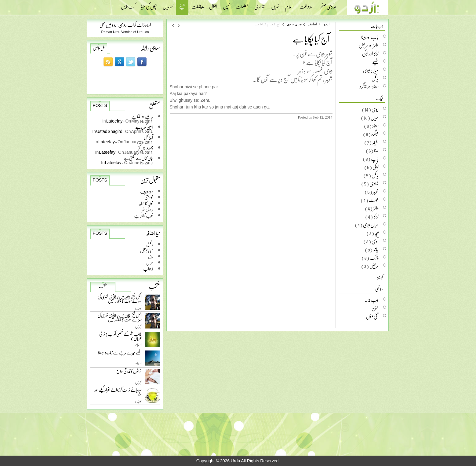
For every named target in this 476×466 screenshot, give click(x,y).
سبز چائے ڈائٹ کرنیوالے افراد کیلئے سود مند (118, 393)
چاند (376, 249)
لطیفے (182, 7)
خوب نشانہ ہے (144, 216)
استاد (375, 126)
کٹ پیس (128, 5)
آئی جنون (372, 316)
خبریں (275, 5)
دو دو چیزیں (147, 191)
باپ (375, 159)
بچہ (377, 233)
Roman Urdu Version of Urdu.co (125, 32)
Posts (100, 105)
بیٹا (376, 150)
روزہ (151, 257)
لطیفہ (375, 142)
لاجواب (148, 269)
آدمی (375, 241)
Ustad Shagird (109, 131)
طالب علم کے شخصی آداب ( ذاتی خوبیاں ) (120, 337)
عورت (374, 200)
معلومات (242, 5)
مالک (374, 258)
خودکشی (149, 197)
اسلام (289, 5)
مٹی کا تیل (147, 250)
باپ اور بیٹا (370, 37)
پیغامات (197, 5)
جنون (375, 308)
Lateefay (115, 121)
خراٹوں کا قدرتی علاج (129, 373)
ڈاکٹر (376, 208)
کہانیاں (168, 5)
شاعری (260, 5)
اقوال (213, 5)
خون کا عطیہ (146, 203)
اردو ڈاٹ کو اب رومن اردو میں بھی (125, 25)
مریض (374, 266)
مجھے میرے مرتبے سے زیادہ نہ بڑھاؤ (120, 354)
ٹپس (226, 5)
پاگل (375, 78)
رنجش (150, 244)
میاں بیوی (294, 24)
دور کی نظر (147, 209)
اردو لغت (306, 5)
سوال (150, 263)
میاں (375, 117)
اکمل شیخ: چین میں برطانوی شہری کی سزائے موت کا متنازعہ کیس (120, 300)
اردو (326, 24)
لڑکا (376, 216)
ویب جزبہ (372, 300)
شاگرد (375, 134)
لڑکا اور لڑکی (370, 53)
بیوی (375, 109)
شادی (374, 183)
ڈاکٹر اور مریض (369, 45)
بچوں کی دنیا (149, 5)
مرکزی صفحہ (328, 5)
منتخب (103, 286)
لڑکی (376, 167)
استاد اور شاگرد (369, 86)
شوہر (376, 192)
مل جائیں (99, 48)
